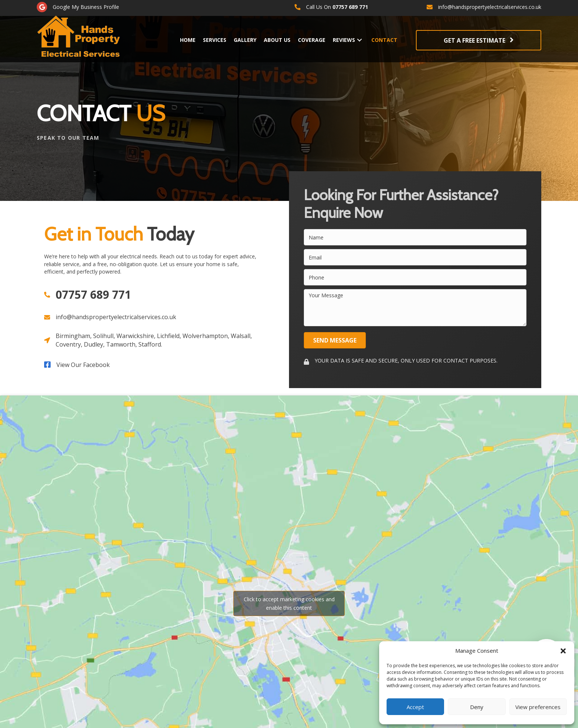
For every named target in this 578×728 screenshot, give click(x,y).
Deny (477, 707)
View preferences (538, 707)
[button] (563, 651)
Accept (415, 707)
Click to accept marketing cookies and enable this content (289, 603)
